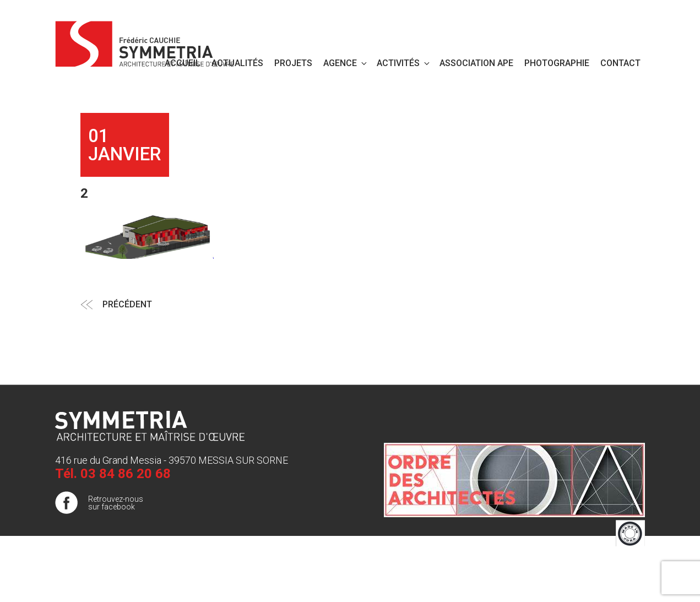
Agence (346, 63)
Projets (293, 63)
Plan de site (625, 574)
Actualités (237, 63)
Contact (620, 63)
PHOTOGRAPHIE (557, 63)
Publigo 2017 (622, 585)
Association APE (476, 63)
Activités (404, 63)
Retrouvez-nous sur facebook (116, 503)
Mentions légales (615, 563)
